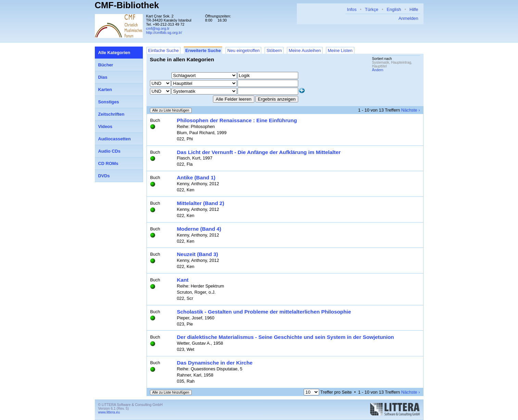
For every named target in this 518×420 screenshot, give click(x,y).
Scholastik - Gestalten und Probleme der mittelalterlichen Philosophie (264, 312)
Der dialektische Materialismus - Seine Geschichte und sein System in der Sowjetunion (286, 337)
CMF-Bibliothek (127, 5)
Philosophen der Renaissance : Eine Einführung (237, 120)
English (394, 9)
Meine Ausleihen (305, 50)
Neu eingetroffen (243, 50)
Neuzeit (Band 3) (198, 254)
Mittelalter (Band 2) (201, 203)
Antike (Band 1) (196, 177)
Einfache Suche (164, 50)
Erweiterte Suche (203, 50)
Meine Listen (340, 50)
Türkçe (372, 9)
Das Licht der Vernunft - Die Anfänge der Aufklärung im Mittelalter (259, 152)
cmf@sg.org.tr (158, 28)
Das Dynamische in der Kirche (215, 363)
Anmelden (408, 18)
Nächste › (411, 110)
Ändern (378, 70)
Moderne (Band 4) (199, 229)
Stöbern (274, 50)
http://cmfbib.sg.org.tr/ (164, 33)
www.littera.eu (109, 412)
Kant (183, 280)
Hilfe (414, 9)
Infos (352, 9)
